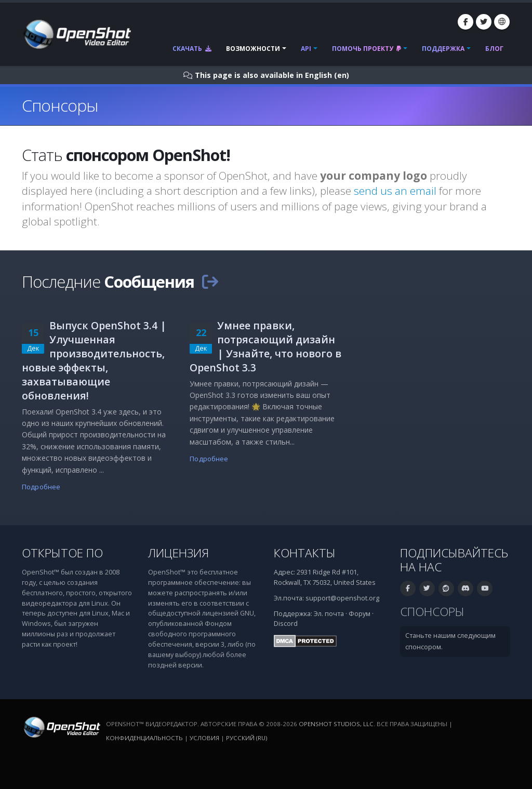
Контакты (305, 553)
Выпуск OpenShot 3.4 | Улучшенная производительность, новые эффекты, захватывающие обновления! (94, 360)
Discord (286, 624)
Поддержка (443, 49)
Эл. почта (329, 614)
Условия (204, 738)
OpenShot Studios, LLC (336, 724)
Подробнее (41, 487)
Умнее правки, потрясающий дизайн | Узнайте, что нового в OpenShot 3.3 (265, 346)
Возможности (253, 49)
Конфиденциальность (144, 738)
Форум (360, 614)
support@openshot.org (342, 598)
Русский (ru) (247, 738)
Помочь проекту (367, 49)
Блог (494, 49)
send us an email (395, 191)
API (306, 49)
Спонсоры (432, 612)
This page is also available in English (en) (272, 75)
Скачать (192, 49)
